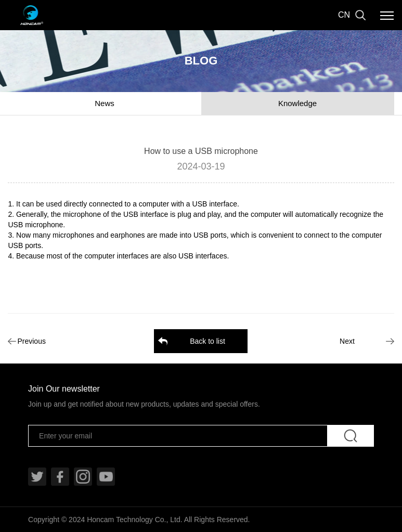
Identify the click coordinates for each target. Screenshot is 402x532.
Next (347, 341)
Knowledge (297, 103)
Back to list (208, 341)
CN (344, 15)
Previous (31, 341)
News (105, 103)
